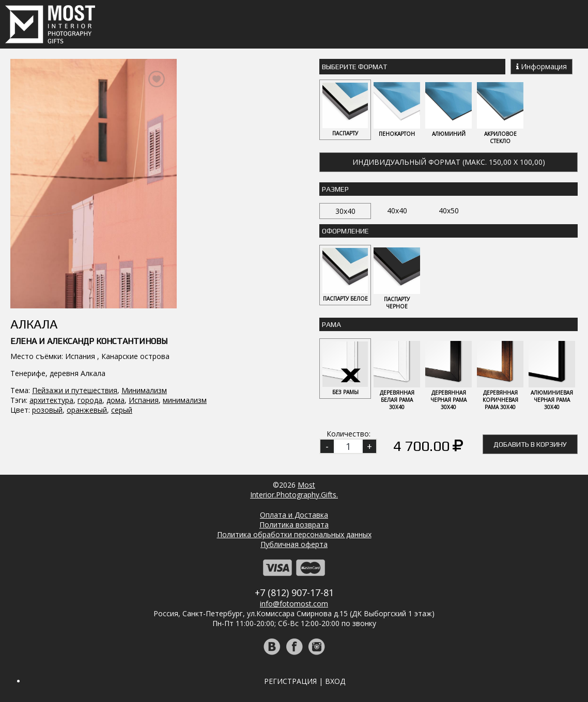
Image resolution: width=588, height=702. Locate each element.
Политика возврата (294, 525)
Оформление (345, 231)
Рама (331, 324)
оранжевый (87, 410)
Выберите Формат (354, 67)
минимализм (185, 400)
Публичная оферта (294, 544)
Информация (541, 66)
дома (115, 400)
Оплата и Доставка (294, 515)
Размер (335, 189)
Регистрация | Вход (305, 681)
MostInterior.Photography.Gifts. (294, 490)
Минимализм (144, 390)
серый (122, 410)
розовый (47, 410)
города (90, 400)
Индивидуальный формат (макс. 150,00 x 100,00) (449, 162)
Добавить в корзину (530, 444)
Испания (144, 400)
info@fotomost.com (294, 604)
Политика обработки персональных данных (294, 534)
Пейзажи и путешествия (75, 390)
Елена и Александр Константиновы (89, 341)
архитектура (51, 400)
